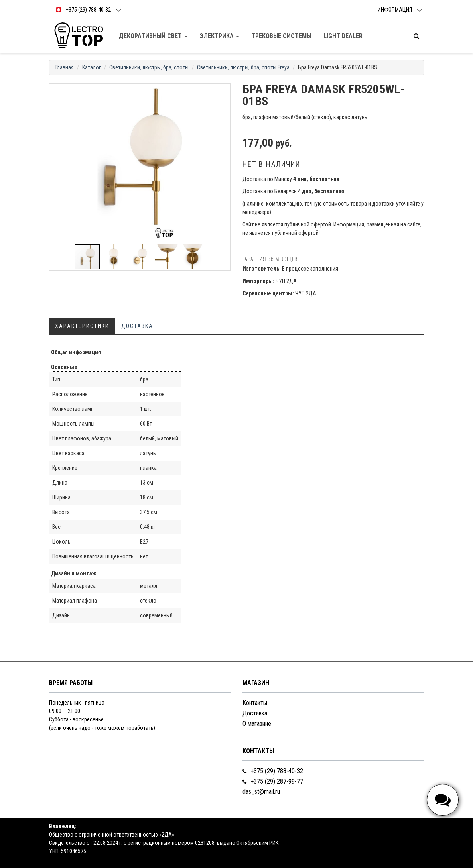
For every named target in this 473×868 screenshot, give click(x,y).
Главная (65, 67)
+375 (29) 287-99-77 (273, 781)
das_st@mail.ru (261, 792)
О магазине (257, 724)
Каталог (92, 67)
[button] (223, 91)
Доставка (137, 326)
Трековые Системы (281, 36)
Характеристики (82, 326)
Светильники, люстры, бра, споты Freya (243, 67)
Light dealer (343, 36)
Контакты (255, 703)
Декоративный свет (153, 36)
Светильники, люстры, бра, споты (149, 67)
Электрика (219, 36)
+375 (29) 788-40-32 (273, 771)
